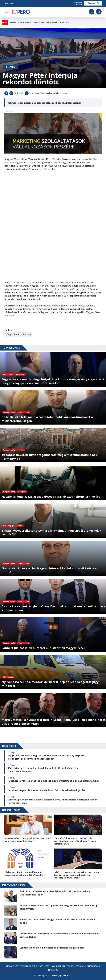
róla (45, 169)
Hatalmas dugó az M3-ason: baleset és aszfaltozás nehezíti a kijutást (40, 22)
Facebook (52, 166)
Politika (27, 334)
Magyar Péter (13, 334)
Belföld (10, 67)
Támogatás (93, 3)
